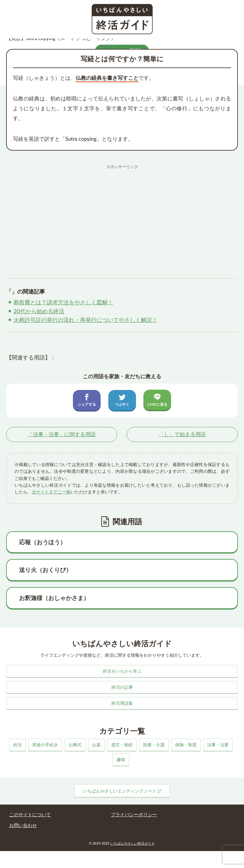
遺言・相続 (122, 745)
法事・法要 (218, 745)
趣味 (121, 759)
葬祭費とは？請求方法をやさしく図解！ (63, 302)
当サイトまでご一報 (51, 492)
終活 (18, 745)
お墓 (96, 745)
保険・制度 (186, 745)
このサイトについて (30, 814)
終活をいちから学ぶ (122, 671)
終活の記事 (122, 687)
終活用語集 (122, 703)
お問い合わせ (23, 825)
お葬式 (75, 745)
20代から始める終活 (39, 311)
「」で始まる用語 (182, 434)
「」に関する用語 (62, 434)
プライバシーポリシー (134, 814)
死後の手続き (45, 745)
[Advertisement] (122, 215)
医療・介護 (154, 745)
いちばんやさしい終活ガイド (132, 843)
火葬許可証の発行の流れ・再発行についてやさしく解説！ (86, 320)
